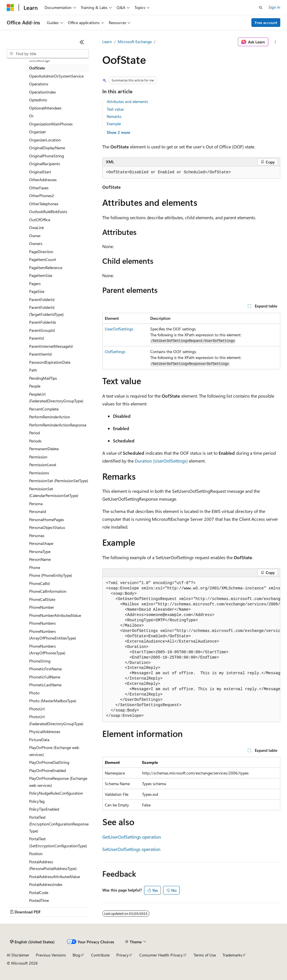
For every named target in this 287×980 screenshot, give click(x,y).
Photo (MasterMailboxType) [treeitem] (53, 701)
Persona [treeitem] (36, 504)
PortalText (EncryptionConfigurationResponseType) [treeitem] (59, 824)
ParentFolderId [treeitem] (42, 299)
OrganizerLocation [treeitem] (45, 140)
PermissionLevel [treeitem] (43, 465)
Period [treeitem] (34, 433)
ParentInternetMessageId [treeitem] (51, 346)
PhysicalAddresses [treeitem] (45, 732)
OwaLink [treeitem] (37, 228)
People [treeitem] (35, 386)
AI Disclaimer (18, 955)
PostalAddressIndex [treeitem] (46, 884)
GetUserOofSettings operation (132, 837)
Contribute (100, 955)
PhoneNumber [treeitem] (42, 607)
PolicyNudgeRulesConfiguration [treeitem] (56, 793)
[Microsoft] (10, 8)
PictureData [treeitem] (39, 740)
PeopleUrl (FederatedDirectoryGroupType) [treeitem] (56, 398)
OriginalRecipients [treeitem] (45, 164)
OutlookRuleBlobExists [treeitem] (48, 212)
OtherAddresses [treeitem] (43, 180)
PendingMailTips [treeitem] (43, 378)
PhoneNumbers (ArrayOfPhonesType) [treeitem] (47, 650)
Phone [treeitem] (35, 567)
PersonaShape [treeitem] (41, 543)
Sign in (274, 7)
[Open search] (261, 8)
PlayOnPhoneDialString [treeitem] (49, 762)
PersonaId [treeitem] (38, 511)
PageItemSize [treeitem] (41, 275)
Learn (107, 42)
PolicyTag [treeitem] (37, 801)
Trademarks (232, 955)
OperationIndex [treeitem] (42, 92)
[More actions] (275, 42)
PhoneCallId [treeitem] (39, 583)
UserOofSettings (119, 329)
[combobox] (48, 54)
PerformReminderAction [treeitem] (50, 417)
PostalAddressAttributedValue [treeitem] (55, 877)
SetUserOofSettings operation (131, 849)
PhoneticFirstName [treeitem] (45, 669)
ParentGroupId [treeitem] (42, 330)
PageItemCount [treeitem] (43, 259)
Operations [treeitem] (39, 84)
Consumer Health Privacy (161, 955)
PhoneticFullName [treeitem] (45, 677)
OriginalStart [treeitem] (40, 172)
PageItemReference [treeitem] (46, 268)
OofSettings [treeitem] (39, 60)
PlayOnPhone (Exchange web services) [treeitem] (54, 751)
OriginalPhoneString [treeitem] (47, 156)
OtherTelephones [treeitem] (44, 204)
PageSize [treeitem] (37, 291)
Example (114, 124)
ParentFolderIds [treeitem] (43, 322)
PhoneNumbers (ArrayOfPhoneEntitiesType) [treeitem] (53, 635)
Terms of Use (205, 955)
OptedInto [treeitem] (38, 100)
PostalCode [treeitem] (39, 893)
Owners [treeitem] (36, 243)
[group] (191, 650)
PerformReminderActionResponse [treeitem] (58, 425)
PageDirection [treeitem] (41, 252)
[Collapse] (82, 42)
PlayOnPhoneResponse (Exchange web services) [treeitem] (58, 782)
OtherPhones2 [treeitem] (42, 196)
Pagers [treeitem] (35, 283)
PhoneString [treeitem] (40, 661)
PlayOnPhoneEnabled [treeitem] (48, 770)
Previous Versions (51, 955)
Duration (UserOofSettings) (161, 461)
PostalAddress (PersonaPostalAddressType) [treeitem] (53, 865)
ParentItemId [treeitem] (40, 354)
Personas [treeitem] (37, 535)
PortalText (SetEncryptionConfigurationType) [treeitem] (58, 842)
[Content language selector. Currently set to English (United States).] (32, 942)
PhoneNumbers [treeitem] (42, 623)
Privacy (122, 955)
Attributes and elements (127, 102)
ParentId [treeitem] (36, 338)
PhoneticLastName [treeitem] (45, 685)
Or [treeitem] (31, 116)
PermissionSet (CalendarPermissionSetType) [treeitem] (54, 492)
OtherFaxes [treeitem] (39, 188)
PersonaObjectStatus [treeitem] (47, 527)
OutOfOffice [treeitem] (40, 220)
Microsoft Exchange (135, 42)
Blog (76, 955)
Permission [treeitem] (38, 457)
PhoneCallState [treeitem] (42, 599)
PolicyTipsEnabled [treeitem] (44, 809)
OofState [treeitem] (37, 68)
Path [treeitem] (33, 370)
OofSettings (115, 352)
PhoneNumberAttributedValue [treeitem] (55, 615)
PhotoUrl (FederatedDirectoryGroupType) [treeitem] (56, 720)
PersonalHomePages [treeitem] (47, 520)
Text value (115, 109)
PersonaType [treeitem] (40, 551)
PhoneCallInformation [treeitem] (48, 591)
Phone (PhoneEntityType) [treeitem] (51, 575)
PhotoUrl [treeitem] (37, 709)
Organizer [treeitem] (38, 132)
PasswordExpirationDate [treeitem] (50, 362)
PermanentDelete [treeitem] (44, 449)
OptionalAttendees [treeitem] (45, 108)
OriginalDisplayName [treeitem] (47, 148)
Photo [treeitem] (34, 693)
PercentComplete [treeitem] (44, 409)
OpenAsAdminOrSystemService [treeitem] (56, 76)
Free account (266, 23)
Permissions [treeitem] (39, 473)
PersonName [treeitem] (40, 559)
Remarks (114, 116)
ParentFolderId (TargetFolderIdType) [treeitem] (46, 311)
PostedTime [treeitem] (39, 900)
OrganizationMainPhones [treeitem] (51, 124)
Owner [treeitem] (35, 236)
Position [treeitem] (36, 854)
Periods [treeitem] (35, 441)
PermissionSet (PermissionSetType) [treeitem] (59, 481)
